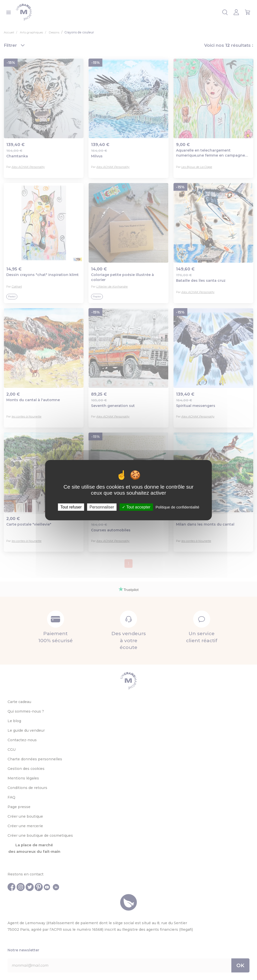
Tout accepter (136, 507)
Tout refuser (71, 507)
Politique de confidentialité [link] (177, 507)
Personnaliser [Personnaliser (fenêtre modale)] (102, 507)
